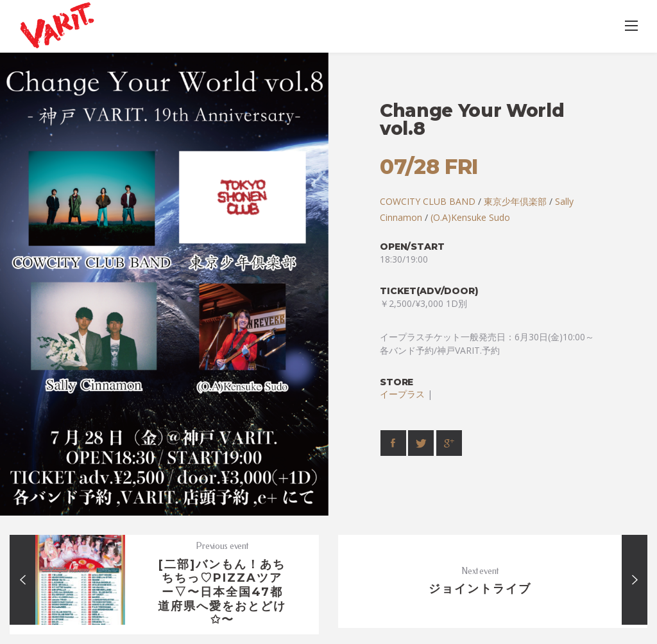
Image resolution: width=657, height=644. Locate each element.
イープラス (402, 394)
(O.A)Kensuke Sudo (470, 217)
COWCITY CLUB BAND (428, 201)
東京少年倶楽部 (515, 201)
